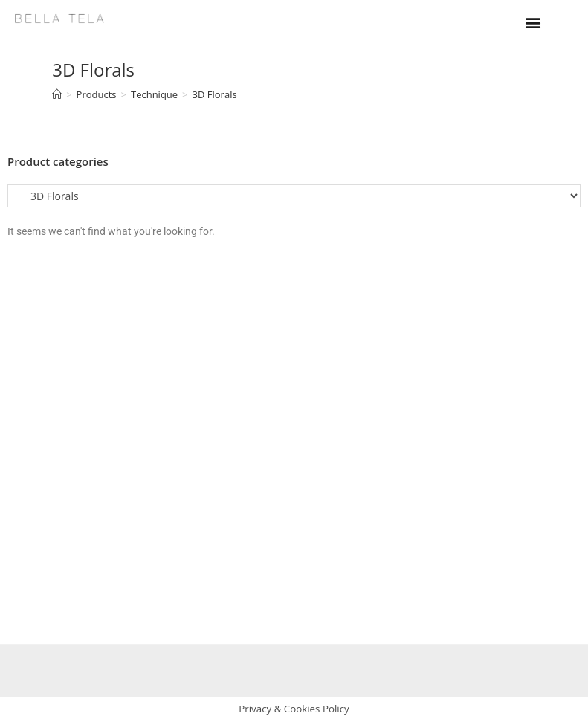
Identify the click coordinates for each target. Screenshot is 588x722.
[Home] (57, 94)
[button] (533, 22)
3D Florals (215, 94)
